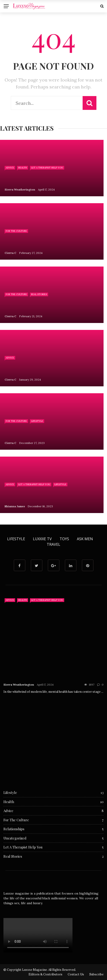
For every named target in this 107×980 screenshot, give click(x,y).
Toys (64, 539)
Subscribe (96, 974)
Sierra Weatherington (20, 189)
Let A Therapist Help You (47, 168)
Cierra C (10, 253)
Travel (53, 544)
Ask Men (85, 539)
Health (23, 168)
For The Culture (16, 231)
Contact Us (76, 974)
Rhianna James (15, 506)
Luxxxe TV (42, 539)
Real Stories (39, 294)
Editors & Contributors (45, 974)
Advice (10, 168)
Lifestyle (37, 421)
